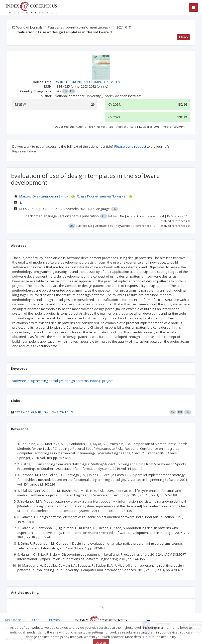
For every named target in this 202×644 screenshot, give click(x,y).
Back (183, 37)
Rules (35, 620)
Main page (13, 620)
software (19, 381)
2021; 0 (124, 27)
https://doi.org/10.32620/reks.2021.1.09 (44, 412)
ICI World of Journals (27, 27)
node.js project (102, 381)
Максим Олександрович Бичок (44, 196)
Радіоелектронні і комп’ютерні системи (79, 27)
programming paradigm (45, 381)
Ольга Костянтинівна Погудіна (101, 196)
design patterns (77, 381)
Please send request (130, 146)
